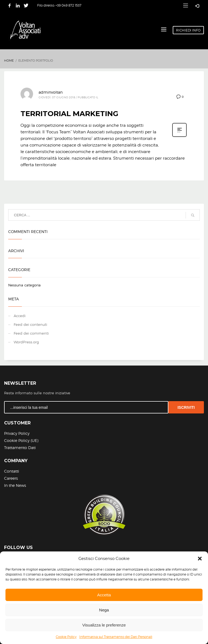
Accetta (104, 595)
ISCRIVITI (186, 407)
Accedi (20, 316)
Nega (104, 610)
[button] (200, 559)
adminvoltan (51, 92)
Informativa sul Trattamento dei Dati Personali (116, 637)
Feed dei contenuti (30, 324)
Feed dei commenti (31, 333)
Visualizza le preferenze (104, 625)
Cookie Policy (66, 637)
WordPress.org (26, 342)
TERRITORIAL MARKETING (69, 114)
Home (9, 61)
